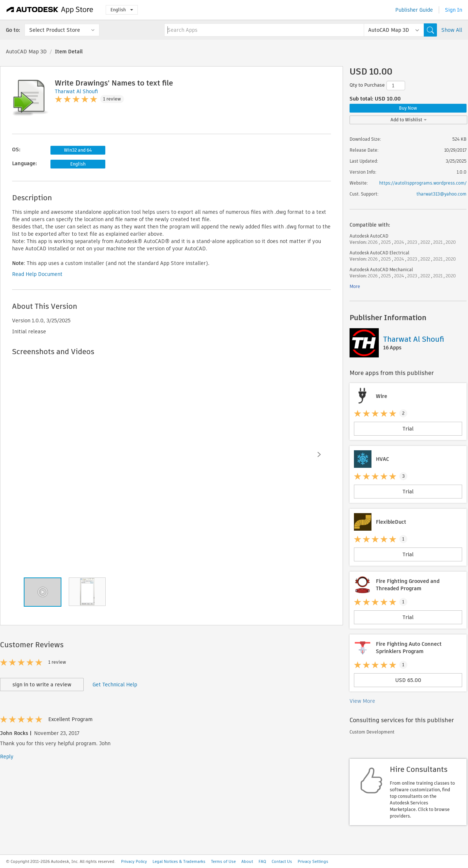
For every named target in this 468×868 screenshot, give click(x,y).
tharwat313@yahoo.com (441, 194)
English (122, 10)
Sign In (454, 10)
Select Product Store (55, 30)
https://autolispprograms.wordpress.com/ (423, 183)
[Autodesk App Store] (50, 10)
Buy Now (408, 108)
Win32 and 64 (78, 150)
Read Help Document (37, 274)
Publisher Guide (414, 10)
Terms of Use (223, 861)
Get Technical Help (115, 685)
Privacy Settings (313, 861)
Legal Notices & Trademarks (179, 861)
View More (362, 701)
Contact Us (282, 861)
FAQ (262, 861)
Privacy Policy (134, 861)
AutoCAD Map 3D (26, 52)
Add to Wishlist (409, 120)
